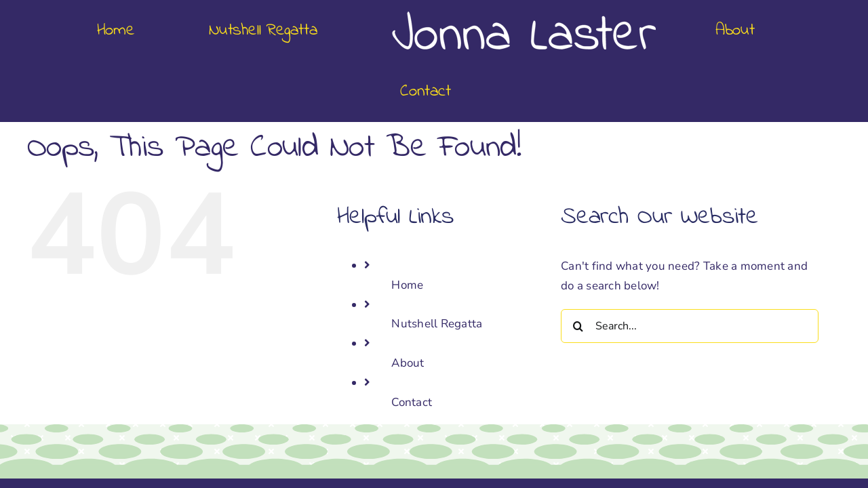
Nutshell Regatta (437, 263)
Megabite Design (518, 459)
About (408, 302)
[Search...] (690, 265)
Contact (412, 341)
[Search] (578, 265)
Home (407, 224)
